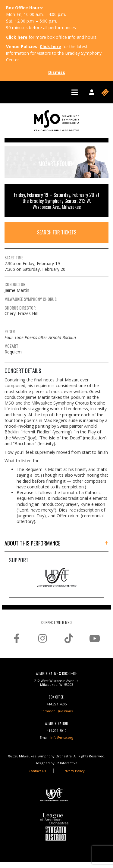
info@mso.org (62, 737)
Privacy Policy (74, 771)
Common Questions (56, 711)
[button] (56, 543)
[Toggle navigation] (75, 92)
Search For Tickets (57, 232)
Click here (17, 37)
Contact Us (37, 771)
